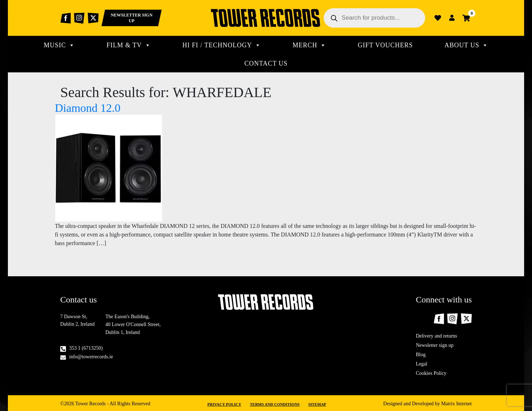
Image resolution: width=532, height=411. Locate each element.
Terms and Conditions (275, 404)
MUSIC (59, 45)
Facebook (66, 18)
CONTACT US (266, 63)
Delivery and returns (436, 336)
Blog (421, 355)
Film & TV (129, 45)
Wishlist (438, 18)
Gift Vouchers (385, 45)
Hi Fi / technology (222, 45)
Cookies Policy (431, 373)
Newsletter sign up (435, 345)
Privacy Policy (224, 404)
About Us (466, 45)
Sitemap (317, 404)
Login (452, 18)
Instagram (79, 18)
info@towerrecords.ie (91, 357)
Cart (466, 18)
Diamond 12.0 (88, 108)
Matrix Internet (457, 404)
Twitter (93, 18)
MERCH (309, 45)
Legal (422, 364)
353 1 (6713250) (86, 348)
